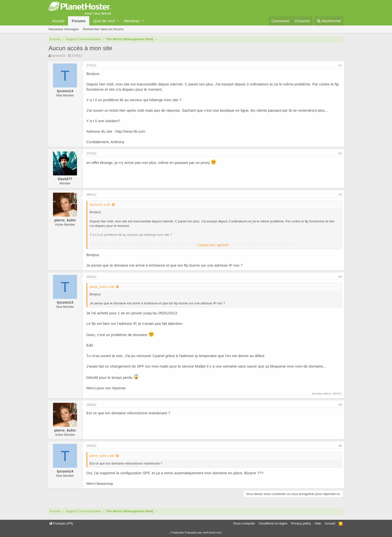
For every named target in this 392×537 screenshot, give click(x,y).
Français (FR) (61, 523)
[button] (118, 21)
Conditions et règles (273, 523)
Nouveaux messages (64, 29)
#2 (339, 153)
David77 (66, 179)
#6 (339, 446)
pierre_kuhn (66, 220)
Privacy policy (301, 523)
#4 (339, 277)
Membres (132, 21)
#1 (339, 65)
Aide (318, 523)
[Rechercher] (329, 21)
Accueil (58, 21)
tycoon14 (58, 56)
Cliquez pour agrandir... (214, 245)
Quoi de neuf (104, 21)
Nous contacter (244, 523)
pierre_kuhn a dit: (103, 287)
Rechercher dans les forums (103, 29)
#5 (339, 405)
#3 (339, 195)
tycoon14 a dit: (101, 205)
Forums (79, 21)
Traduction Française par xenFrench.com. (197, 533)
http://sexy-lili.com (131, 131)
